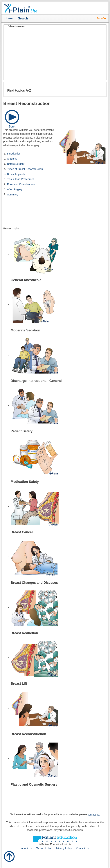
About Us (26, 848)
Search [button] (24, 19)
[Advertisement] (55, 54)
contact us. (94, 815)
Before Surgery (16, 164)
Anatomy (12, 159)
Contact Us (82, 848)
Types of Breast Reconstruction (25, 169)
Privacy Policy (64, 848)
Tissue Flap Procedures (21, 179)
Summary (13, 195)
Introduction (14, 154)
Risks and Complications (21, 184)
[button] (101, 89)
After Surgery (15, 189)
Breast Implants (16, 174)
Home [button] (8, 18)
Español (102, 18)
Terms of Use (44, 848)
